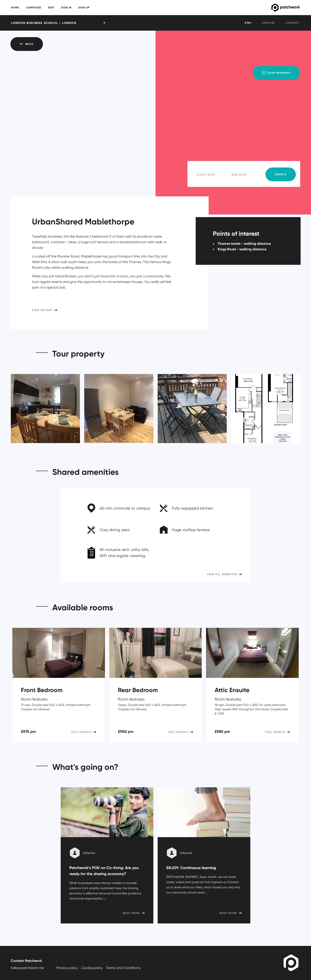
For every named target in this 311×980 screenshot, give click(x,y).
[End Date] (239, 175)
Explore (269, 23)
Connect (293, 23)
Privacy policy (67, 968)
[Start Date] (206, 175)
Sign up (84, 8)
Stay (51, 8)
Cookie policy (92, 968)
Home (15, 8)
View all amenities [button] (224, 574)
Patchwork (269, 8)
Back (27, 44)
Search (281, 174)
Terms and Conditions (123, 968)
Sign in (66, 8)
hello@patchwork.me (27, 968)
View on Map (45, 310)
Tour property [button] (276, 73)
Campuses (33, 8)
